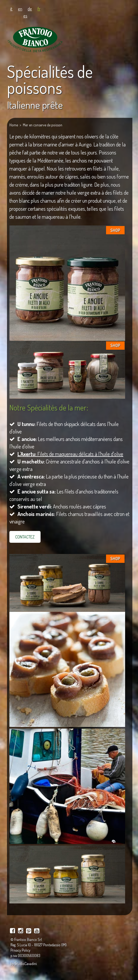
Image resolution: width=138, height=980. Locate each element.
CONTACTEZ (25, 537)
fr (39, 9)
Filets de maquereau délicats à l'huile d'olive (70, 454)
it (11, 9)
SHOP (115, 230)
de (30, 9)
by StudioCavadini (24, 964)
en (20, 9)
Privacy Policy (20, 950)
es (25, 16)
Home (14, 125)
